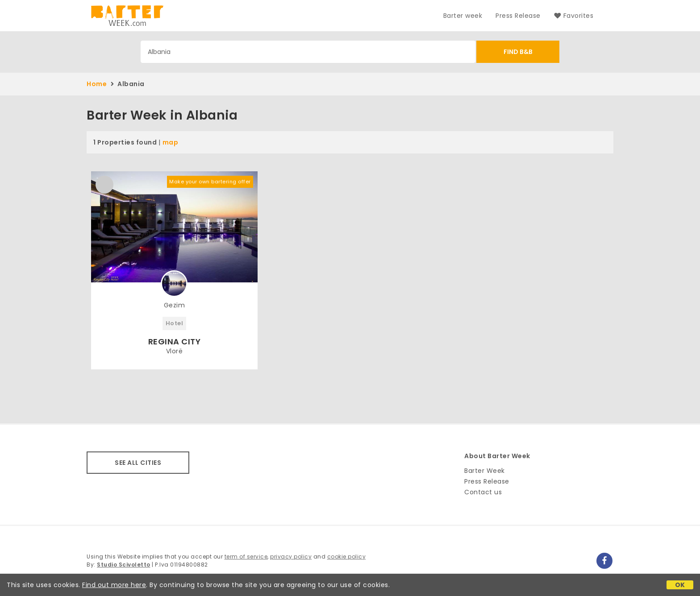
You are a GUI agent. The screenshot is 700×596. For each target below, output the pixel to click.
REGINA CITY (175, 341)
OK (680, 585)
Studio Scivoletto (124, 565)
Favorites (574, 16)
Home (97, 84)
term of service (246, 557)
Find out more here (114, 585)
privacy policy (291, 557)
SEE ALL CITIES (138, 463)
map (171, 142)
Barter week (463, 16)
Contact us (483, 492)
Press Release (518, 16)
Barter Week (485, 471)
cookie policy (347, 557)
